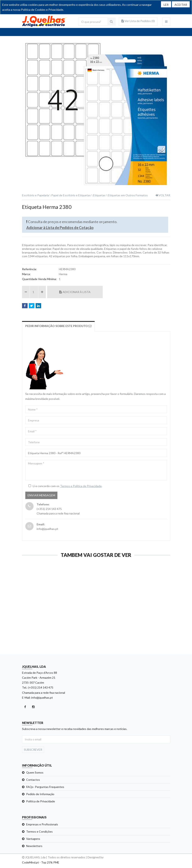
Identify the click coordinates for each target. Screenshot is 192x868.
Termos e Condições (39, 831)
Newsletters (34, 846)
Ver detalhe (57, 647)
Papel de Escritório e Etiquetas (71, 195)
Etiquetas (99, 195)
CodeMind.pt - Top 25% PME (41, 862)
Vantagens (33, 839)
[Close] (181, 4)
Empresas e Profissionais (42, 824)
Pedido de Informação (40, 794)
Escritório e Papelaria (35, 195)
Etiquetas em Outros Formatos (128, 195)
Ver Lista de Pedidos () (138, 21)
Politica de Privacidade (41, 801)
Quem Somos (35, 772)
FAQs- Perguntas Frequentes (45, 787)
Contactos (33, 780)
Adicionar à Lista (75, 292)
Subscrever (33, 750)
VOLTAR (163, 195)
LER (166, 5)
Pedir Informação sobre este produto (58, 326)
